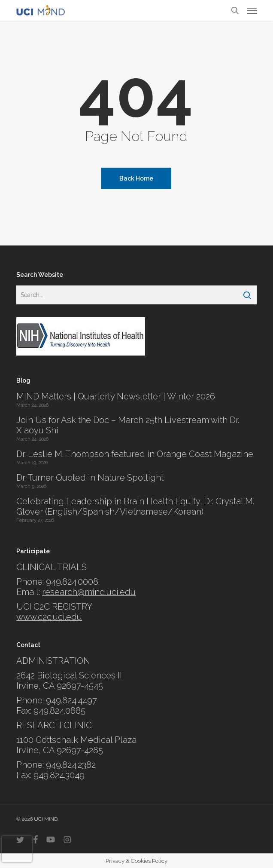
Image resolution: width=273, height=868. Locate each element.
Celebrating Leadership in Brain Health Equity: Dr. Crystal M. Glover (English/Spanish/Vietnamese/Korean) (135, 506)
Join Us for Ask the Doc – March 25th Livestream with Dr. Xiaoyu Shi (128, 425)
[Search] (247, 295)
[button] (252, 10)
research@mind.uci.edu (89, 592)
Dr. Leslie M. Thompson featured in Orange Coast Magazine (135, 454)
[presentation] (17, 849)
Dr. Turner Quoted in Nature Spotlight (90, 478)
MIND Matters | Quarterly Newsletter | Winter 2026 (116, 396)
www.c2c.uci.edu (49, 617)
